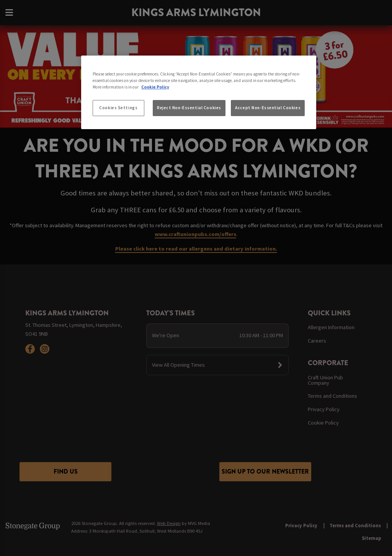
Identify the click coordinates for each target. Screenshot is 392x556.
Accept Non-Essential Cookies (268, 108)
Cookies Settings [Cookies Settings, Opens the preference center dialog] (118, 108)
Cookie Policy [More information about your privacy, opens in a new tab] (155, 87)
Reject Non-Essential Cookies (189, 108)
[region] (199, 92)
